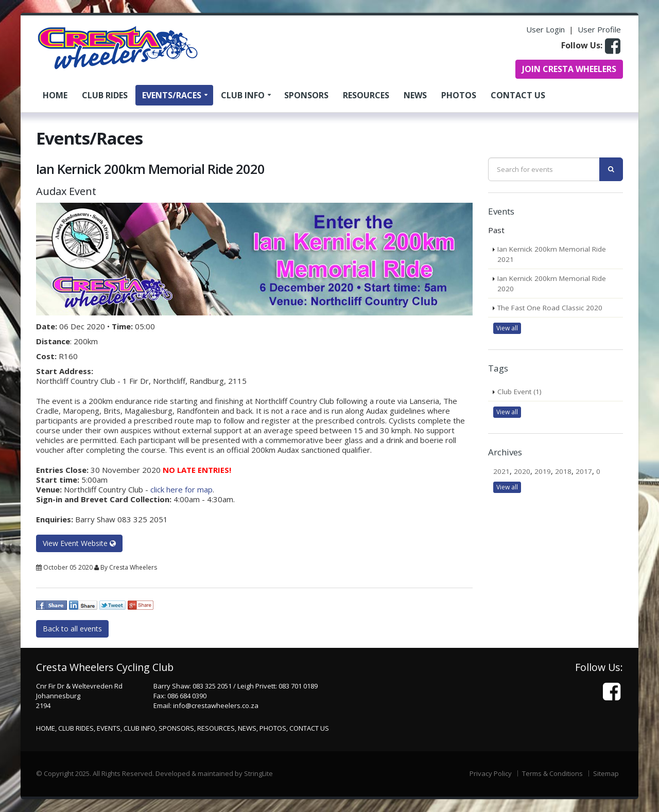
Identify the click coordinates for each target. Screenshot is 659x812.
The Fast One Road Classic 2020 (550, 308)
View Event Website (79, 543)
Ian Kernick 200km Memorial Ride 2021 (552, 254)
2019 (543, 471)
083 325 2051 (212, 686)
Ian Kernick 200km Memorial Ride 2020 (552, 284)
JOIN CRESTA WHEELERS (569, 69)
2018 (563, 471)
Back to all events (72, 629)
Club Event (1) (519, 392)
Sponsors (306, 95)
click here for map (181, 489)
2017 (584, 471)
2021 (501, 471)
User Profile (599, 29)
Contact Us (518, 95)
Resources (366, 95)
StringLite (258, 773)
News (415, 95)
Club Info (243, 95)
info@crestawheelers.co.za (216, 705)
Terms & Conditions (552, 773)
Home (55, 95)
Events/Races (172, 95)
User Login (545, 29)
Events (109, 728)
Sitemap (606, 773)
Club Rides (105, 95)
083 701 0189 (298, 686)
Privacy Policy (491, 773)
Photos (459, 95)
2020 (522, 471)
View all (507, 328)
